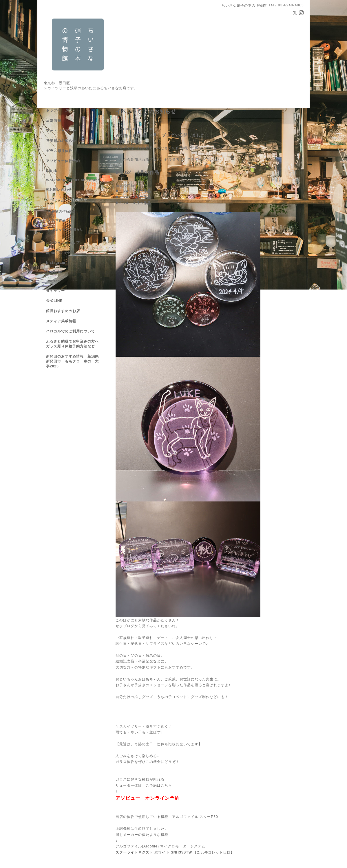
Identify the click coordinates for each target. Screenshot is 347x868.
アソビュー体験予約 (63, 161)
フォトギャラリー (61, 131)
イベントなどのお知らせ (67, 200)
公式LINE (54, 301)
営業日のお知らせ (61, 141)
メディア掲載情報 (61, 321)
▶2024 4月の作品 (138, 172)
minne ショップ (60, 253)
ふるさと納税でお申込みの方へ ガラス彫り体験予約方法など (74, 344)
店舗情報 (54, 120)
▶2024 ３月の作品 (133, 203)
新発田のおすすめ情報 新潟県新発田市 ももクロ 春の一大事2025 (72, 361)
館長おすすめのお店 (63, 311)
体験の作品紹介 (129, 142)
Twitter (53, 281)
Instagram (56, 263)
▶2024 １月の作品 (133, 191)
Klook (52, 171)
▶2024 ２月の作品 (133, 197)
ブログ (121, 148)
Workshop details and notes (73, 180)
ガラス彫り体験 (59, 151)
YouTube (54, 272)
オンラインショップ (63, 243)
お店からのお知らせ (67, 229)
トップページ (57, 110)
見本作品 (59, 220)
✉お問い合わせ (59, 190)
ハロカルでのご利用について (71, 331)
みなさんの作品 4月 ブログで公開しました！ (162, 135)
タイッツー (55, 291)
